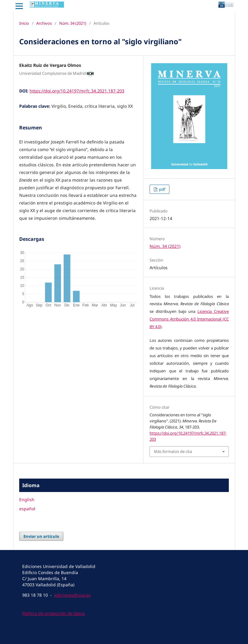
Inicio (24, 23)
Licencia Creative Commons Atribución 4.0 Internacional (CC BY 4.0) (189, 319)
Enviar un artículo (41, 536)
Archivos (44, 23)
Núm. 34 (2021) (73, 23)
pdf (162, 189)
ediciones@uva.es (73, 595)
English (27, 499)
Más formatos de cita (173, 451)
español (27, 509)
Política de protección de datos (54, 613)
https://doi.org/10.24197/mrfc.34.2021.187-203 (77, 91)
